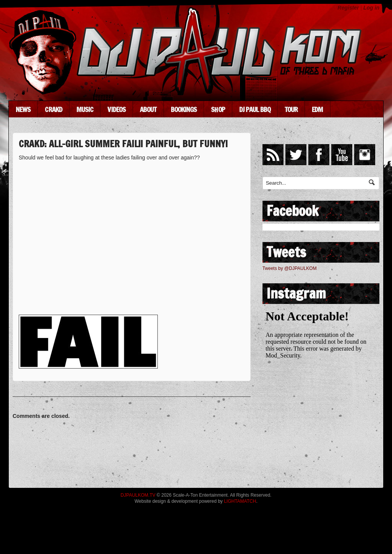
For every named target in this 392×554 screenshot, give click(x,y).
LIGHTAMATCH (240, 501)
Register (348, 8)
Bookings (184, 109)
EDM (317, 109)
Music (85, 109)
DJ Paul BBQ (255, 109)
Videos (117, 109)
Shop (218, 109)
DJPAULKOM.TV (138, 495)
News (23, 109)
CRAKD (53, 109)
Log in (371, 8)
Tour (291, 109)
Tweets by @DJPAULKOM (290, 268)
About (148, 109)
